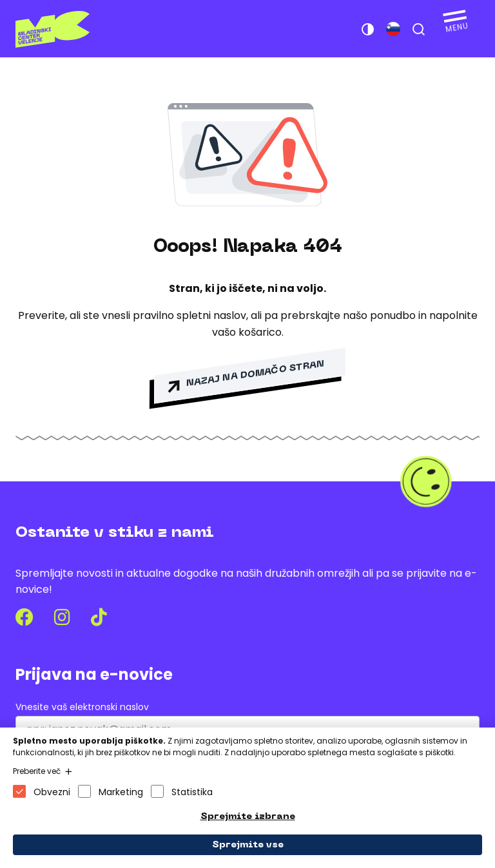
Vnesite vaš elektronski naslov (82, 707)
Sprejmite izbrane (248, 817)
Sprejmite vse (248, 845)
